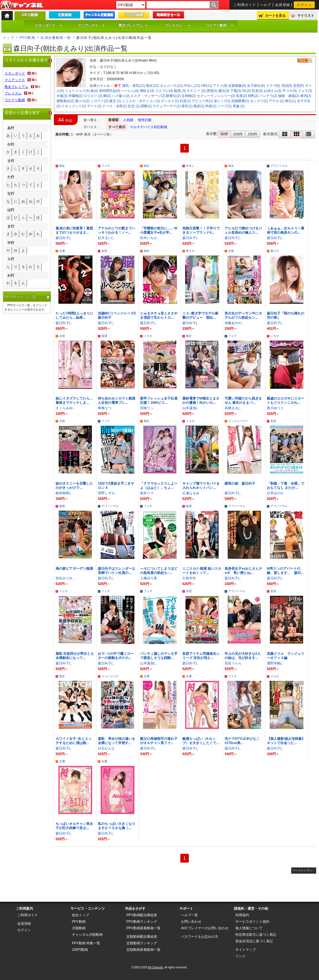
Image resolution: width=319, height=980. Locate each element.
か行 (11, 144)
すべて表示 (117, 127)
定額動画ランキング (142, 943)
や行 (11, 243)
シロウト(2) (99, 101)
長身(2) (241, 96)
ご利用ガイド (245, 5)
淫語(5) (287, 86)
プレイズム (178, 25)
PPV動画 (27, 38)
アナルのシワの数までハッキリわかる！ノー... (117, 230)
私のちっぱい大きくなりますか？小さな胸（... (117, 826)
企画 (231, 251)
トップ (9, 38)
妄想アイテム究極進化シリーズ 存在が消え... (201, 656)
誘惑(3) (212, 91)
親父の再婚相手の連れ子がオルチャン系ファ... (159, 741)
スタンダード (48, 25)
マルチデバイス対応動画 (149, 127)
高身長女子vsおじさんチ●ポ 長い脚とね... (243, 571)
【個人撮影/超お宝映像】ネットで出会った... (286, 741)
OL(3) (247, 91)
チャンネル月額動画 (87, 935)
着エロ (190, 251)
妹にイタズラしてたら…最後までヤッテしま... (74, 401)
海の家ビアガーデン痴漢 (74, 569)
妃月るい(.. (106, 238)
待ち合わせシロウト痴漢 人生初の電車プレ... (117, 401)
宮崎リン (147, 408)
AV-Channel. (156, 967)
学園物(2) (76, 96)
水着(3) (62, 96)
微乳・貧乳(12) (134, 86)
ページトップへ (302, 870)
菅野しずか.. (107, 493)
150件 (253, 134)
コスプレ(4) (164, 91)
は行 (11, 210)
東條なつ (105, 408)
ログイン (304, 5)
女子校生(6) (256, 86)
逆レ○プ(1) (222, 101)
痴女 (62, 166)
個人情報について (249, 928)
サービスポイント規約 (252, 922)
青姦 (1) (239, 106)
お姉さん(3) (273, 91)
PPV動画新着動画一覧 (143, 928)
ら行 (11, 259)
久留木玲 (189, 578)
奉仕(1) (291, 101)
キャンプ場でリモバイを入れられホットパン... (201, 486)
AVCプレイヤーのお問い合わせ (205, 928)
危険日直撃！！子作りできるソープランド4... (201, 230)
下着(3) (236, 91)
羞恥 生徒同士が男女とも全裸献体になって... (75, 656)
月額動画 (79, 928)
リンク (240, 956)
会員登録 (283, 5)
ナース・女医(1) (115, 106)
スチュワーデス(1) (167, 106)
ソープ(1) (224, 106)
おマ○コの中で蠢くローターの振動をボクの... (116, 656)
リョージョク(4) (77, 91)
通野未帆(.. (275, 663)
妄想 (104, 251)
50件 (224, 134)
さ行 (11, 161)
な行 (11, 193)
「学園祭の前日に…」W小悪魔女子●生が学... (159, 230)
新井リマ (147, 493)
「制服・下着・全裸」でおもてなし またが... (286, 486)
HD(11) (207, 86)
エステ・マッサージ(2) (148, 96)
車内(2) (306, 96)
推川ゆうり (275, 408)
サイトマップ (246, 950)
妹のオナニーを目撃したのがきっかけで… (74, 486)
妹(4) (94, 91)
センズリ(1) (259, 101)
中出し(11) (192, 86)
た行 (11, 177)
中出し (190, 166)
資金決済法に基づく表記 (254, 941)
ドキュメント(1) (74, 106)
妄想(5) (299, 86)
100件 (238, 134)
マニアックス (91, 25)
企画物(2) (189, 96)
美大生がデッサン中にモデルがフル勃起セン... (243, 315)
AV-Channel (22, 5)
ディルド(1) (170, 101)
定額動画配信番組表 (142, 937)
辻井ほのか (275, 493)
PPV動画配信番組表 (142, 915)
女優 (62, 251)
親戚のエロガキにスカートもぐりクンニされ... (286, 401)
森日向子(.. (64, 238)
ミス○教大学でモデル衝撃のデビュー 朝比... (200, 315)
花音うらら (233, 663)
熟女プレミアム (133, 25)
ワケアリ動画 (220, 25)
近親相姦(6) (237, 86)
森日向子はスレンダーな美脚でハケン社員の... (117, 571)
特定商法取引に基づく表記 (256, 935)
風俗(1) (199, 106)
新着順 (113, 120)
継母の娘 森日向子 (240, 483)
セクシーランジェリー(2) (216, 96)
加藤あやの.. (234, 323)
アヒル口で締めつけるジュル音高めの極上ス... (243, 230)
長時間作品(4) (110, 91)
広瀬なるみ (191, 493)
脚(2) (107, 96)
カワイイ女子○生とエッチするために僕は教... (74, 741)
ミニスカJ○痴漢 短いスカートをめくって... (202, 571)
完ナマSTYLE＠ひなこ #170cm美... (242, 741)
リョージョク (110, 676)
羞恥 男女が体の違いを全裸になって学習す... (117, 741)
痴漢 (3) (180, 91)
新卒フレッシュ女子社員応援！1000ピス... (159, 401)
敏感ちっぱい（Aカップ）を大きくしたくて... (201, 741)
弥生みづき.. (65, 578)
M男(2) (253, 96)
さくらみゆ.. (65, 408)
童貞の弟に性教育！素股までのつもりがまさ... (74, 230)
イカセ (148, 336)
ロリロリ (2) (93, 96)
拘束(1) (211, 106)
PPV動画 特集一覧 (86, 943)
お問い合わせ (191, 922)
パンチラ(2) (268, 96)
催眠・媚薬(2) (289, 96)
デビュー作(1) (202, 101)
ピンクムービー (238, 421)
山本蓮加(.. (191, 408)
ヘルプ (266, 5)
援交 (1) (115, 101)
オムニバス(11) (171, 86)
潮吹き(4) (147, 91)
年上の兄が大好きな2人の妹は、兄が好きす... (243, 656)
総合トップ (81, 915)
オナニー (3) (196, 91)
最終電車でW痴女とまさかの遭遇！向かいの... (201, 401)
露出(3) (224, 91)
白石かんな (106, 748)
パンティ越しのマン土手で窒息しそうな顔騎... (159, 656)
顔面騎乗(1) (240, 101)
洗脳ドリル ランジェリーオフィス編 (286, 656)
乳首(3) (257, 91)
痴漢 (104, 336)
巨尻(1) (185, 101)
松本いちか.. (150, 238)
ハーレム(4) (130, 91)
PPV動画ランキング (142, 922)
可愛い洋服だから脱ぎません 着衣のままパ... (243, 401)
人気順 (128, 120)
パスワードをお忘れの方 (200, 937)
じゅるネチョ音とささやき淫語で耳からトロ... (159, 315)
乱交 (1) (134, 106)
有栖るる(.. (233, 408)
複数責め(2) (65, 101)
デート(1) (94, 106)
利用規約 (242, 915)
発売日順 (145, 120)
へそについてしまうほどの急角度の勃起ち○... (159, 571)
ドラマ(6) (273, 86)
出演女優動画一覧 (56, 38)
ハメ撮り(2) (121, 96)
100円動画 (80, 950)
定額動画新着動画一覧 (143, 950)
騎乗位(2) (173, 96)
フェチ (106, 166)
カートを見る (275, 16)
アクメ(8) (220, 86)
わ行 (11, 275)
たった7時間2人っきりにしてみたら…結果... (74, 315)
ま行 (11, 226)
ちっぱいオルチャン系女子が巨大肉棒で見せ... (74, 826)
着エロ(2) (82, 101)
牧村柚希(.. (64, 493)
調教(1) (146, 106)
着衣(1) (187, 106)
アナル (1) (276, 101)
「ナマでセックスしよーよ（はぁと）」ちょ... (159, 486)
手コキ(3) (290, 91)
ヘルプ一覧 (189, 915)
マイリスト (306, 16)
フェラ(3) (305, 91)
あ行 (11, 128)
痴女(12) (152, 86)
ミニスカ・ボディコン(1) (141, 101)
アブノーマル (279, 166)
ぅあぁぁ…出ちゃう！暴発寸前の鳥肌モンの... (286, 230)
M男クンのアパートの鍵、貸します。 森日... (285, 571)
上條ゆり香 (149, 578)
